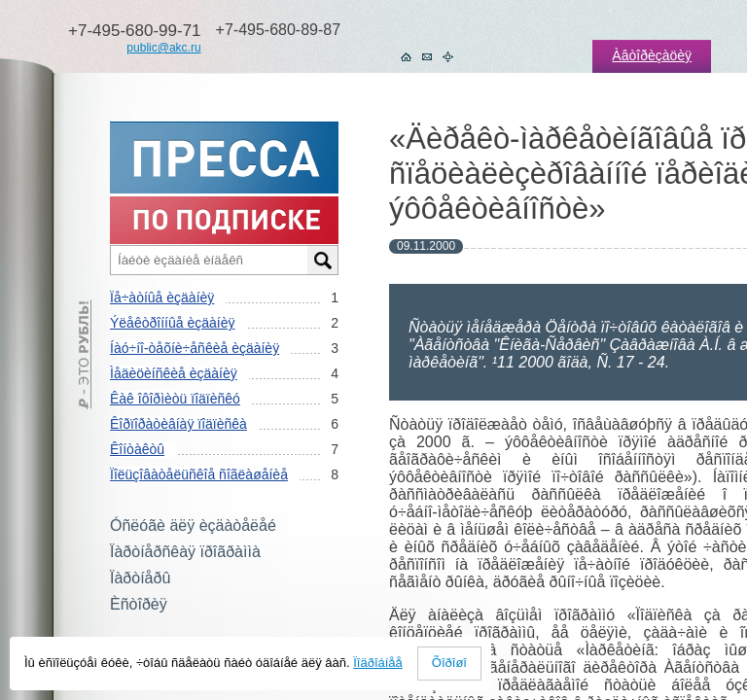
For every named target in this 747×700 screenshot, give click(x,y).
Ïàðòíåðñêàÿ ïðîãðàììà (185, 552)
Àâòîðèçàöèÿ (652, 55)
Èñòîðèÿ (139, 604)
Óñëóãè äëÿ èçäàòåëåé (193, 525)
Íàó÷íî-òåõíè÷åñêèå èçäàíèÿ (195, 348)
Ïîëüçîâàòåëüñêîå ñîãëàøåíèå (199, 474)
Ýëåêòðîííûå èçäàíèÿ (172, 323)
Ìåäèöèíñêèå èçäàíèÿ (174, 373)
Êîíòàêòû (137, 449)
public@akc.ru (163, 48)
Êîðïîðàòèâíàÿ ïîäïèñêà (178, 424)
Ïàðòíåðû (140, 578)
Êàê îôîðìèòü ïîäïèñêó (175, 399)
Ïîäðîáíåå (378, 663)
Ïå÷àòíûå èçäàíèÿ (162, 297)
